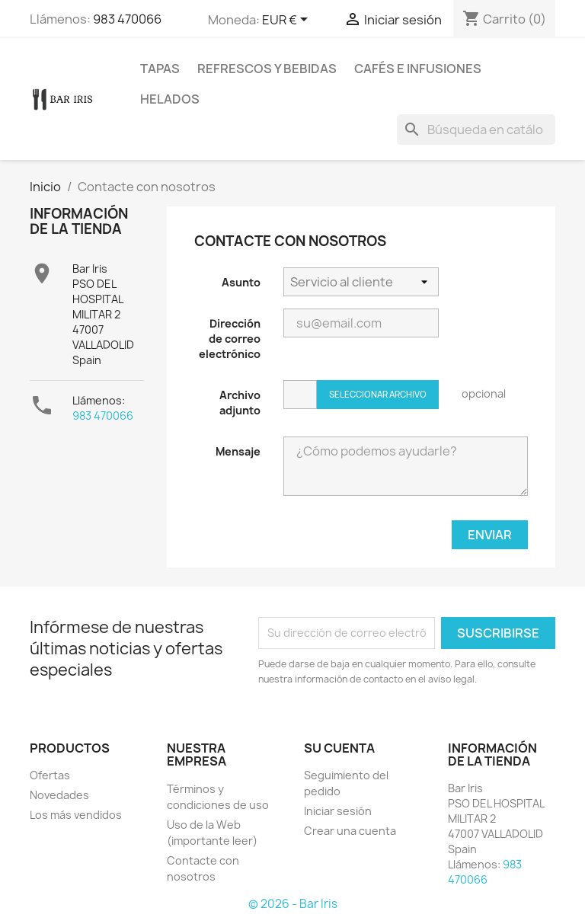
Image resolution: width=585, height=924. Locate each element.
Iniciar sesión (338, 811)
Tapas (160, 69)
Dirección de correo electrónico (230, 339)
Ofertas (50, 775)
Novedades (59, 795)
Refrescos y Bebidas (267, 69)
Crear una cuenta (350, 831)
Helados (170, 99)
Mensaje (238, 451)
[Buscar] (476, 129)
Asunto (241, 282)
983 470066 (127, 19)
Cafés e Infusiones (418, 69)
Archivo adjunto (240, 403)
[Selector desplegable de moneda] (288, 21)
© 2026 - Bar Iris (293, 904)
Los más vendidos (76, 815)
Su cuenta (339, 748)
